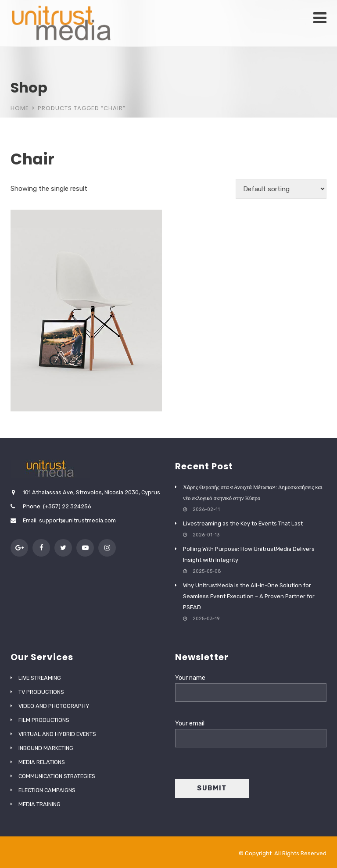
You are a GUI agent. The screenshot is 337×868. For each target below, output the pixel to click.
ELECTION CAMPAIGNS (47, 790)
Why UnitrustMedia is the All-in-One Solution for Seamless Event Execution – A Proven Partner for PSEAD (249, 596)
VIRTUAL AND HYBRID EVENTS (57, 734)
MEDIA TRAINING (39, 804)
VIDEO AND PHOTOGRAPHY (54, 706)
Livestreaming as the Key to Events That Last (243, 523)
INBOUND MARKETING (46, 748)
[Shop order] (281, 189)
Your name (251, 685)
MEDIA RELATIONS (42, 762)
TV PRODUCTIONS (41, 692)
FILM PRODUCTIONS (44, 720)
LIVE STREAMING (40, 678)
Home (20, 108)
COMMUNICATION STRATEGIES (57, 776)
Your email (251, 731)
